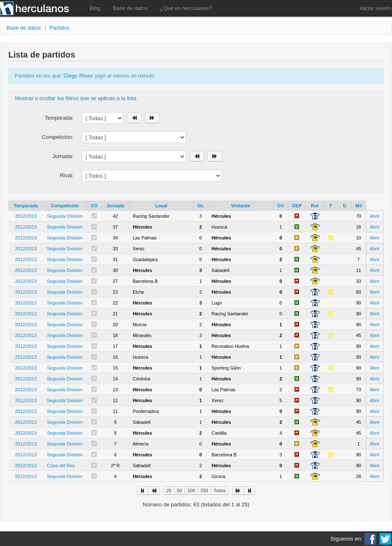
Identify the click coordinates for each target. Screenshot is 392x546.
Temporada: (59, 118)
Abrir (375, 216)
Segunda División (65, 216)
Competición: (58, 137)
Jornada (115, 206)
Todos (220, 491)
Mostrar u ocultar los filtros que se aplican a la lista (76, 98)
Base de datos (130, 8)
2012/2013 (26, 216)
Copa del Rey (61, 465)
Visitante (241, 206)
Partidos (60, 28)
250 (204, 491)
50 (179, 491)
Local (161, 206)
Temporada (26, 206)
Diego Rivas (78, 76)
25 (169, 491)
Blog (95, 8)
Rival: (67, 175)
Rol (315, 206)
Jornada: (63, 156)
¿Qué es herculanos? (186, 8)
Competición (65, 206)
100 (191, 491)
